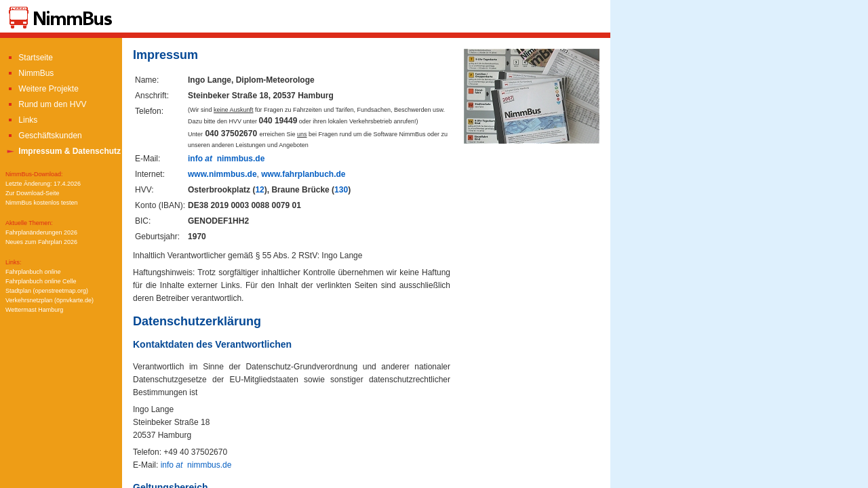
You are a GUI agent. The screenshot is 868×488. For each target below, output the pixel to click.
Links (21, 120)
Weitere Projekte (42, 89)
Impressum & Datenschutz (63, 151)
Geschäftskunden (44, 136)
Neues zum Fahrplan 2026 (41, 242)
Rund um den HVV (46, 104)
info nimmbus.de (226, 159)
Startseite (29, 58)
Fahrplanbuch (33, 272)
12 (259, 190)
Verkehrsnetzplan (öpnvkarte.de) (50, 300)
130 (341, 190)
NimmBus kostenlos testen (42, 203)
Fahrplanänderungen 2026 (41, 232)
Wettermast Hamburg (34, 310)
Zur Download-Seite (33, 193)
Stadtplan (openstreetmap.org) (47, 291)
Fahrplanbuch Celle (41, 281)
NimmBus (29, 73)
